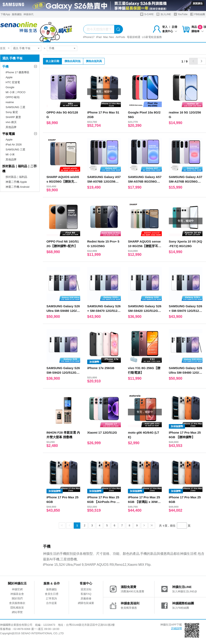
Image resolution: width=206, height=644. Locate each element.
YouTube (181, 14)
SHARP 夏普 (13, 117)
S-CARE (147, 14)
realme (10, 102)
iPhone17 (89, 37)
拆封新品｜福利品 (16, 177)
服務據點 (17, 14)
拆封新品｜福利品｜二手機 (19, 169)
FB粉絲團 (198, 14)
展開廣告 (198, 4)
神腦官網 (17, 589)
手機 (51, 48)
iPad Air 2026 (14, 145)
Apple (9, 77)
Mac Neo (109, 37)
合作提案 (51, 603)
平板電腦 (9, 134)
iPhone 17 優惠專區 (17, 72)
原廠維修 (86, 598)
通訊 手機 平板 (22, 48)
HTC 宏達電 (13, 82)
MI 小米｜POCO (15, 92)
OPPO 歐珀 (13, 97)
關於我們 (17, 598)
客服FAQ (86, 594)
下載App (5, 14)
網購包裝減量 (86, 603)
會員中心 (170, 31)
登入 (165, 27)
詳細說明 (177, 628)
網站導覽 (17, 612)
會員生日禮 (52, 594)
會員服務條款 (17, 603)
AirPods (120, 37)
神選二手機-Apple (16, 182)
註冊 (175, 27)
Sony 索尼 (12, 112)
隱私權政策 (17, 608)
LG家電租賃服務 (152, 37)
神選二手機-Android (17, 187)
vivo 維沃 (11, 122)
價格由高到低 (72, 61)
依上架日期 (52, 61)
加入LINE (164, 14)
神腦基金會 (17, 594)
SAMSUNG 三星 (15, 107)
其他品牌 (11, 127)
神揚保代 (28, 14)
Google (10, 87)
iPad (99, 37)
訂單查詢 (51, 598)
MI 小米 (10, 154)
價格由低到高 (94, 61)
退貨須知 (86, 589)
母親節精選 (134, 37)
